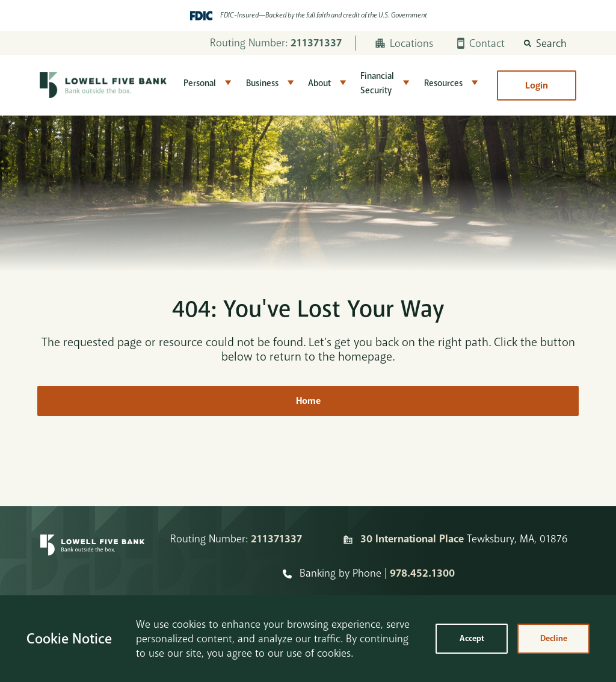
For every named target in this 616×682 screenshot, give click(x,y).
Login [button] (537, 85)
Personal (200, 83)
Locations (404, 43)
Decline (554, 638)
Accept (472, 638)
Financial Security (377, 83)
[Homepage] (92, 556)
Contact (481, 43)
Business (262, 83)
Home (308, 401)
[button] (545, 43)
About (319, 83)
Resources (443, 83)
